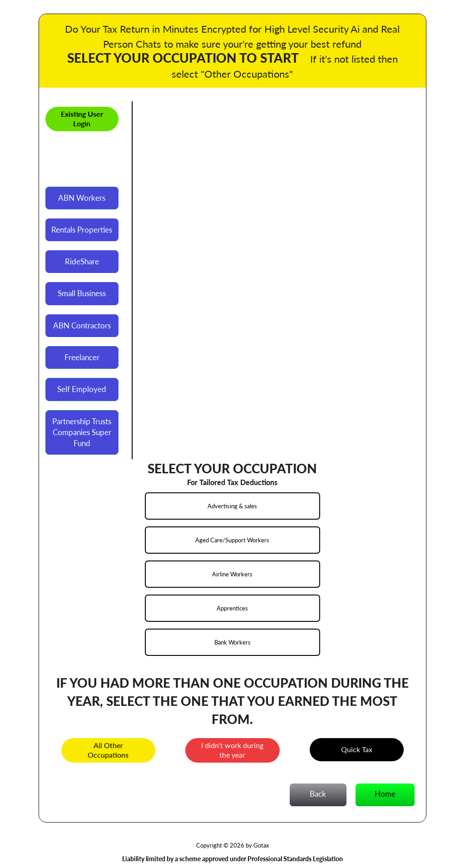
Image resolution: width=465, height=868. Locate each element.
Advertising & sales (232, 506)
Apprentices (232, 608)
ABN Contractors (82, 325)
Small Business (82, 293)
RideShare (82, 261)
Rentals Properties (82, 230)
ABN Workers (82, 198)
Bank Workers (232, 642)
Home (385, 794)
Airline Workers (232, 574)
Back (318, 794)
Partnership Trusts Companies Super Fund (82, 432)
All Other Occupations (108, 750)
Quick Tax (357, 749)
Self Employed (82, 389)
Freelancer (82, 357)
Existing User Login (82, 119)
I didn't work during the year (232, 750)
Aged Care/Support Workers (232, 540)
